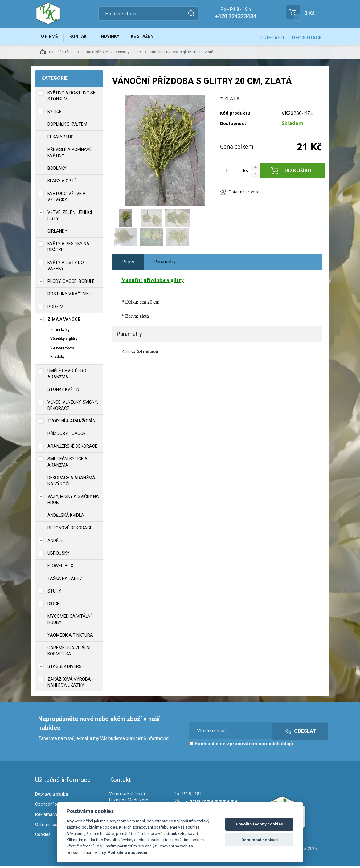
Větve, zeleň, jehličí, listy (70, 218)
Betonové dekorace (70, 531)
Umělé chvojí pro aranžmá (67, 377)
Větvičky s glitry (129, 55)
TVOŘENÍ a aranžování (72, 424)
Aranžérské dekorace (72, 449)
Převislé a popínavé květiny (70, 155)
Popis (128, 264)
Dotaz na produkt (244, 194)
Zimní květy (60, 332)
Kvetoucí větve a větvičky (67, 199)
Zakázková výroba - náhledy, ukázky (70, 685)
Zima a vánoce (95, 55)
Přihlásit (272, 38)
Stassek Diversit (66, 669)
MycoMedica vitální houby (70, 622)
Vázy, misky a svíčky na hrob (73, 502)
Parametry (165, 264)
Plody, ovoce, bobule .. (72, 284)
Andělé (55, 543)
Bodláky (57, 171)
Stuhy (54, 594)
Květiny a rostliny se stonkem (72, 98)
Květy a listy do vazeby (66, 268)
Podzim (55, 309)
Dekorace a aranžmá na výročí (71, 483)
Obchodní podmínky (54, 807)
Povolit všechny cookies (259, 824)
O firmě (51, 38)
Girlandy (57, 234)
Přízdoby (57, 359)
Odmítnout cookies (260, 840)
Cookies (43, 837)
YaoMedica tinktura (70, 638)
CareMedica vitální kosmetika (69, 654)
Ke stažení (152, 38)
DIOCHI (54, 606)
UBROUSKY (59, 556)
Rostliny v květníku (70, 296)
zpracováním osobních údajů (260, 746)
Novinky (117, 38)
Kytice (55, 114)
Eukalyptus (61, 139)
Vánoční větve (62, 350)
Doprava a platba (52, 797)
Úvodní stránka (57, 54)
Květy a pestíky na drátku (68, 249)
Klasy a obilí (61, 183)
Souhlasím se (241, 746)
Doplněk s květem (67, 127)
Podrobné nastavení (127, 852)
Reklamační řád (50, 817)
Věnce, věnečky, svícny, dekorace (73, 408)
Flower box (60, 568)
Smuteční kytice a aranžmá (67, 465)
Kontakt (83, 38)
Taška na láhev (65, 581)
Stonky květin (63, 392)
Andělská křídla (66, 518)
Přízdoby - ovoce (67, 436)
